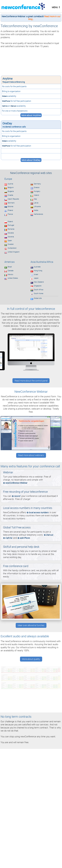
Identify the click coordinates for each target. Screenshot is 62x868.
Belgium (11, 187)
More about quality (31, 659)
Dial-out (13, 106)
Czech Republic (13, 199)
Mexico (10, 274)
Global (4, 96)
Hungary (37, 191)
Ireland (36, 195)
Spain (10, 241)
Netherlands (38, 214)
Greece (37, 187)
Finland (10, 210)
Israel (36, 274)
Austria (10, 184)
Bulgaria (11, 191)
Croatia (10, 195)
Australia (37, 267)
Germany (37, 184)
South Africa (39, 290)
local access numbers (39, 512)
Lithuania (37, 206)
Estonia (10, 206)
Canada (11, 271)
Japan (36, 278)
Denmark (11, 203)
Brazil (10, 267)
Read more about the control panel (31, 381)
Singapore (38, 286)
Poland (10, 221)
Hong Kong (38, 271)
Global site (38, 298)
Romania (11, 229)
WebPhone (6, 101)
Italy (35, 199)
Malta (36, 210)
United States (13, 278)
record (17, 496)
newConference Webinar (16, 483)
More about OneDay (31, 160)
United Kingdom (14, 252)
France (10, 214)
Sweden (11, 244)
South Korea (39, 293)
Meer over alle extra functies (31, 625)
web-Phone (25, 538)
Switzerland (12, 248)
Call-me (5, 106)
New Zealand (39, 282)
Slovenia (11, 237)
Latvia (36, 203)
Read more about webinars (31, 455)
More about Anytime (31, 115)
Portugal (11, 225)
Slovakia (11, 233)
